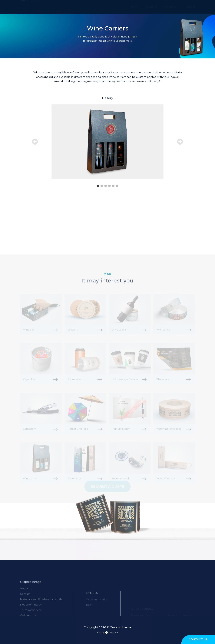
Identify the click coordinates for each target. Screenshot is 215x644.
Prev (35, 142)
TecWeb (114, 633)
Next (180, 142)
